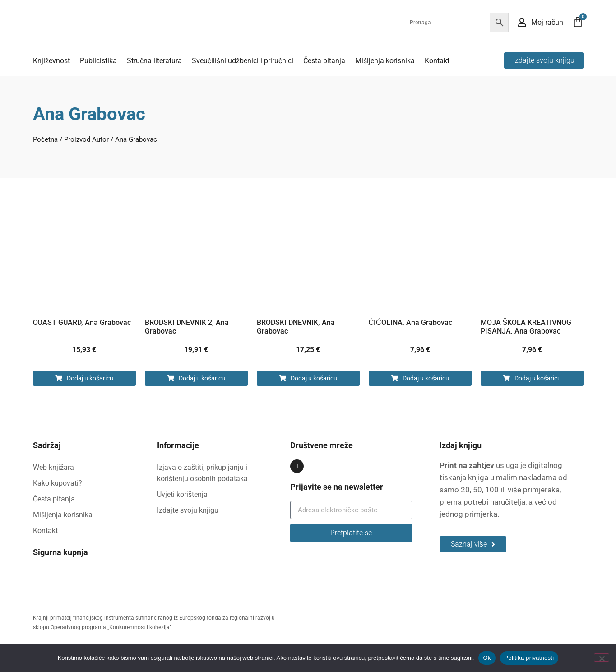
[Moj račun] (522, 23)
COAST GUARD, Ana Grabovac (82, 322)
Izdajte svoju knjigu (188, 510)
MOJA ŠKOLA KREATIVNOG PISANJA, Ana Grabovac (526, 327)
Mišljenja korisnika (385, 61)
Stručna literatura (154, 61)
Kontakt (437, 61)
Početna (45, 139)
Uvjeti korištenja (182, 494)
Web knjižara (53, 467)
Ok (487, 658)
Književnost (51, 61)
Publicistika (98, 61)
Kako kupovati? (58, 483)
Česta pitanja (324, 61)
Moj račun (547, 22)
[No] (602, 658)
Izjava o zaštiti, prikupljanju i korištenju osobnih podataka (202, 473)
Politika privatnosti (529, 658)
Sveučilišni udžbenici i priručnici (243, 61)
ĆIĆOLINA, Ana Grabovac (410, 322)
